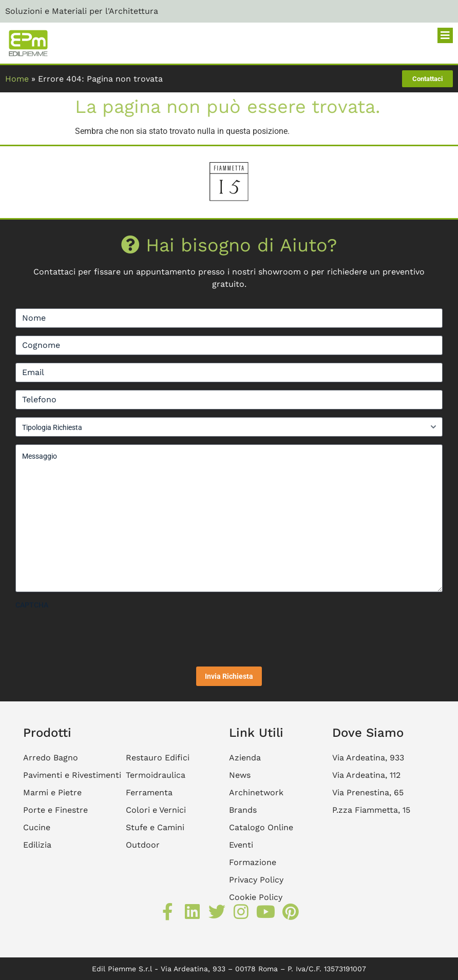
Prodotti (47, 733)
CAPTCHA (32, 605)
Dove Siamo (368, 733)
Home (17, 79)
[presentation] (93, 634)
